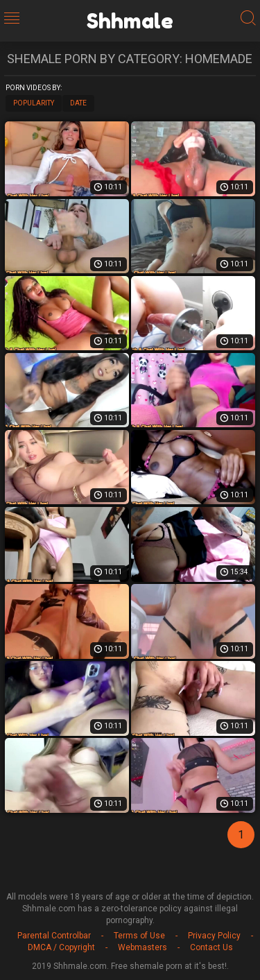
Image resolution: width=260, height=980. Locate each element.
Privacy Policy (214, 936)
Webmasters (142, 947)
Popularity (34, 103)
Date (78, 103)
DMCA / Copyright (61, 947)
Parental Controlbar (54, 936)
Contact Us (211, 947)
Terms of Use (139, 936)
